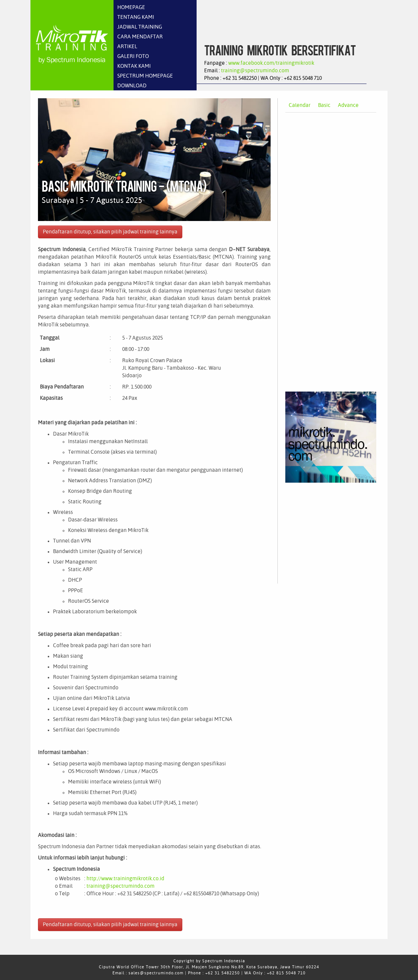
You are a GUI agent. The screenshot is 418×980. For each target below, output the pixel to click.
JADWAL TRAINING (140, 27)
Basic (324, 105)
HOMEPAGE (131, 8)
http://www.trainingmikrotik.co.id (125, 879)
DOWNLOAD (132, 86)
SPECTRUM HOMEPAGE (145, 76)
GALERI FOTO (133, 56)
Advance (348, 105)
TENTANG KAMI (136, 17)
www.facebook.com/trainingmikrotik (271, 63)
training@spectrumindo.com (255, 71)
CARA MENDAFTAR (140, 37)
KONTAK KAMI (134, 66)
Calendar (300, 105)
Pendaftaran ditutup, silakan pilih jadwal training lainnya (110, 232)
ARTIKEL (127, 47)
